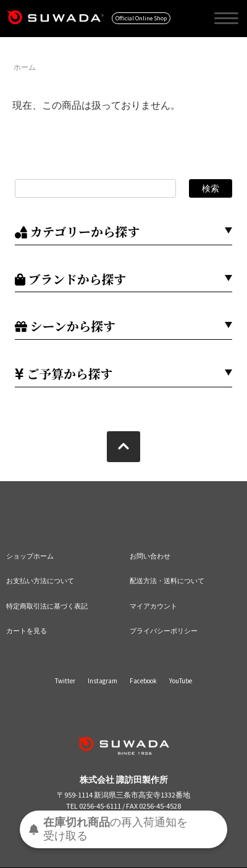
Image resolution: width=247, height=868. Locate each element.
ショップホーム (30, 556)
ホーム (25, 67)
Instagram (103, 681)
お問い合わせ (150, 556)
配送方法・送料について (167, 581)
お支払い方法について (40, 581)
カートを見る (27, 631)
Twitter (65, 681)
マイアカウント (153, 606)
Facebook (143, 681)
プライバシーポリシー (164, 631)
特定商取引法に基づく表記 (47, 606)
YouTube (181, 681)
